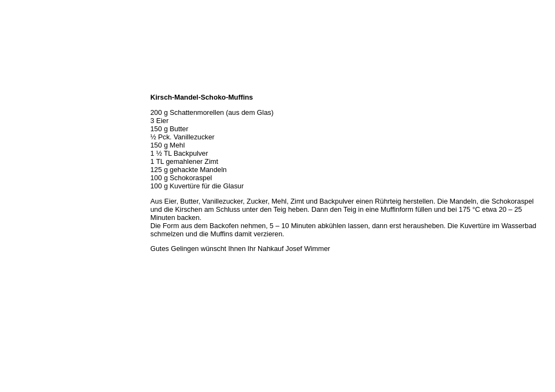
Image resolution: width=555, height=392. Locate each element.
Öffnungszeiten (26, 110)
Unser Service (24, 134)
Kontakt (15, 170)
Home (13, 86)
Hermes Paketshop (31, 146)
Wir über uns (22, 98)
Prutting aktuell (26, 194)
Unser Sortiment (28, 122)
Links (12, 182)
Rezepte (16, 158)
